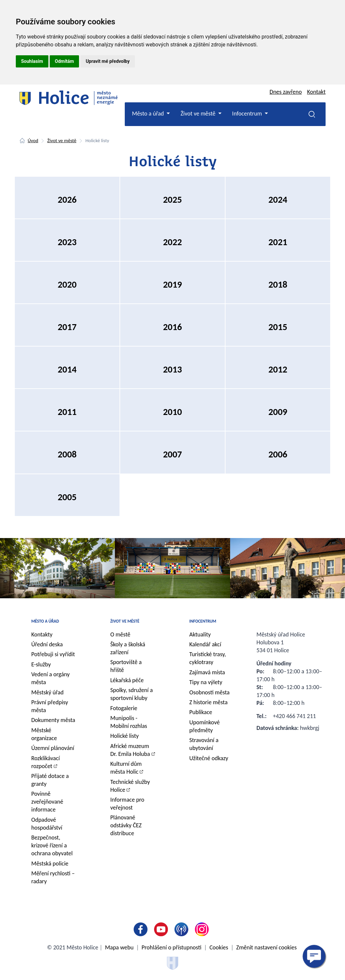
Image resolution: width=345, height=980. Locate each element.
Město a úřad (45, 621)
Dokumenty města (53, 720)
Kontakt (316, 92)
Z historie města (208, 702)
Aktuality (200, 634)
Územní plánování (53, 748)
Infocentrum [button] (248, 114)
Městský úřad (47, 692)
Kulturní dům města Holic (126, 768)
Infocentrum (203, 621)
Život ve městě (62, 141)
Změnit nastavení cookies (267, 947)
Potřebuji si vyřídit (53, 654)
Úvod (33, 141)
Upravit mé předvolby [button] (107, 61)
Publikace (201, 712)
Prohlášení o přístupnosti (172, 947)
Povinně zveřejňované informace (47, 802)
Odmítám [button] (65, 61)
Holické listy (124, 736)
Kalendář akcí (205, 644)
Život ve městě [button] (199, 114)
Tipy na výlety (206, 682)
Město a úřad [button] (149, 114)
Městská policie (50, 864)
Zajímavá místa (207, 672)
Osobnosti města (209, 692)
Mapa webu (119, 947)
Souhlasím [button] (32, 61)
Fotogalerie (124, 708)
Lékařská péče (127, 680)
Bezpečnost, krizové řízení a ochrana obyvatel (52, 845)
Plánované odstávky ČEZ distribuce (126, 825)
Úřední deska (47, 644)
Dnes (286, 92)
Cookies (219, 947)
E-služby (41, 664)
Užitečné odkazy (209, 758)
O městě (120, 634)
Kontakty (42, 634)
